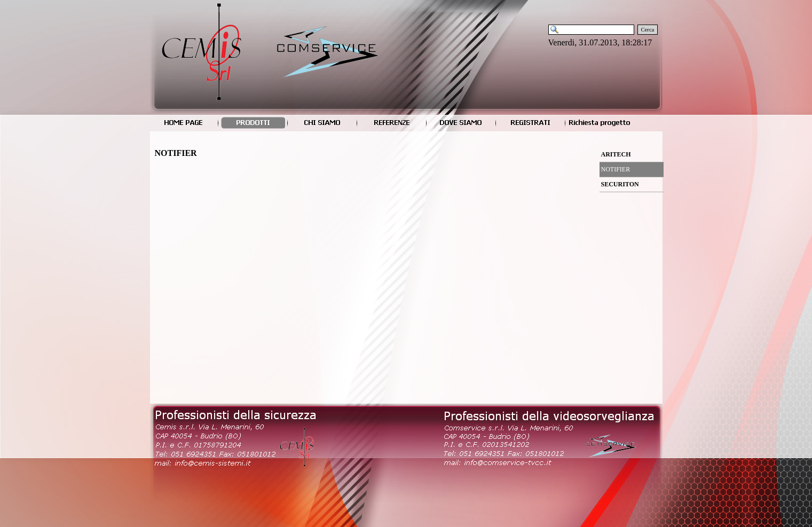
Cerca (648, 30)
